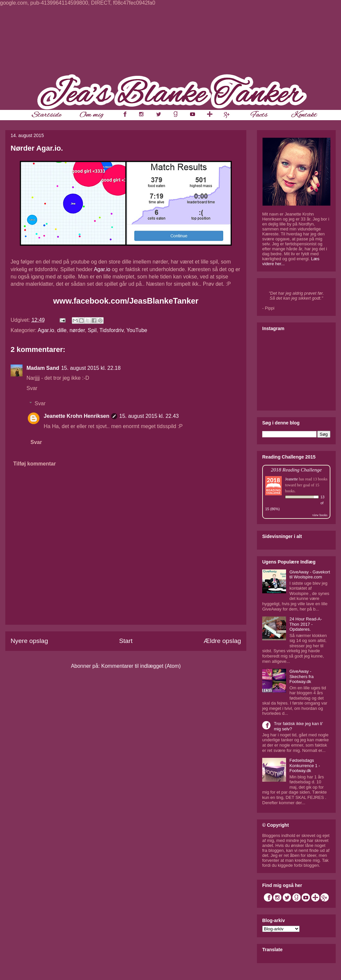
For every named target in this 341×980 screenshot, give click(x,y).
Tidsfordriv (111, 330)
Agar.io (102, 269)
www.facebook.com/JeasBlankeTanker (126, 301)
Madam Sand (43, 368)
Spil (92, 330)
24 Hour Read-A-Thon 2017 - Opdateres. (306, 624)
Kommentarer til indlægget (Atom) (141, 666)
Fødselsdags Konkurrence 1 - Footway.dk (305, 765)
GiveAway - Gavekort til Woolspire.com (310, 575)
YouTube (137, 330)
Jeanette (292, 479)
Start (126, 641)
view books (320, 515)
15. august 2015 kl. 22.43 (149, 416)
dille (62, 330)
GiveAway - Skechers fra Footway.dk (301, 676)
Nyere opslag (29, 641)
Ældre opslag (222, 641)
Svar (32, 388)
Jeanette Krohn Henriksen (76, 416)
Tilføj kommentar (35, 464)
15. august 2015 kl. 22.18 (91, 368)
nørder (77, 330)
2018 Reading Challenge (296, 470)
